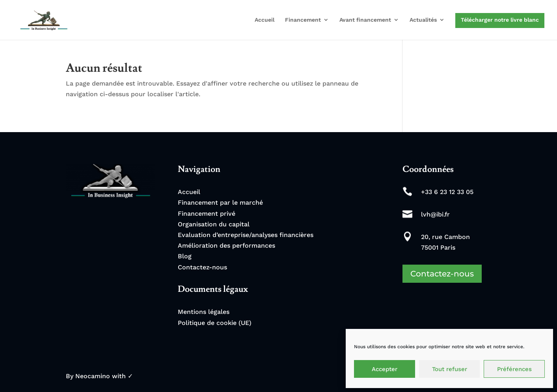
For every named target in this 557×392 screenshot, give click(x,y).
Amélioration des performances (226, 245)
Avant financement (365, 20)
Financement (303, 20)
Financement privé (207, 214)
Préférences (514, 369)
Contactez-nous (202, 267)
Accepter (385, 369)
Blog (185, 256)
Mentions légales (204, 312)
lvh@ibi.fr (435, 214)
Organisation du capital (214, 224)
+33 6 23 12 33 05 (447, 192)
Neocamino (93, 376)
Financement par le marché (220, 203)
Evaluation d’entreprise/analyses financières (246, 235)
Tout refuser (450, 369)
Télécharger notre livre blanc (500, 20)
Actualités (423, 20)
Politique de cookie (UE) (215, 323)
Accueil (265, 20)
